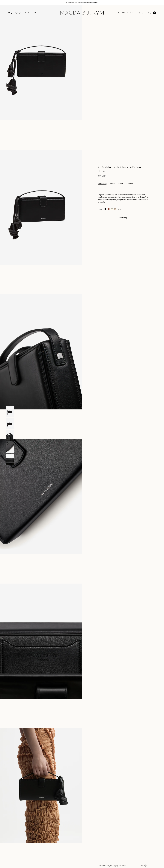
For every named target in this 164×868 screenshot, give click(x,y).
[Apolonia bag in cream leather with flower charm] (112, 209)
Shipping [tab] (129, 183)
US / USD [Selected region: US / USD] (121, 13)
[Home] (82, 13)
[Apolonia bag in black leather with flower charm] (105, 209)
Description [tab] (102, 183)
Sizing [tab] (120, 183)
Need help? (143, 865)
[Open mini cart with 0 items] (152, 13)
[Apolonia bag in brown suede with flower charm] (109, 209)
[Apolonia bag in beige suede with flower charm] (115, 209)
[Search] (35, 13)
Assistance (141, 13)
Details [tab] (112, 183)
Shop (10, 13)
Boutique (131, 13)
